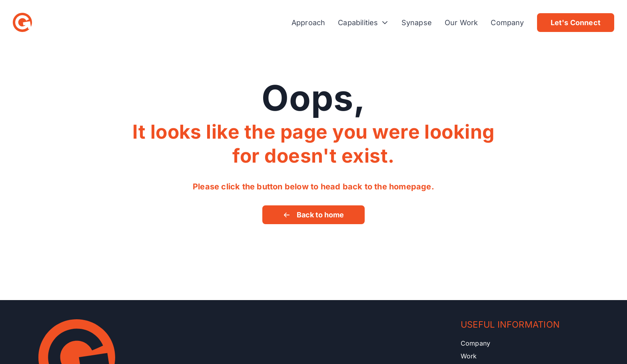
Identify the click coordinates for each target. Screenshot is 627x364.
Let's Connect (576, 23)
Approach (308, 23)
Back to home (313, 215)
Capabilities (363, 23)
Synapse (417, 23)
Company (507, 23)
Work (469, 356)
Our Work (461, 23)
